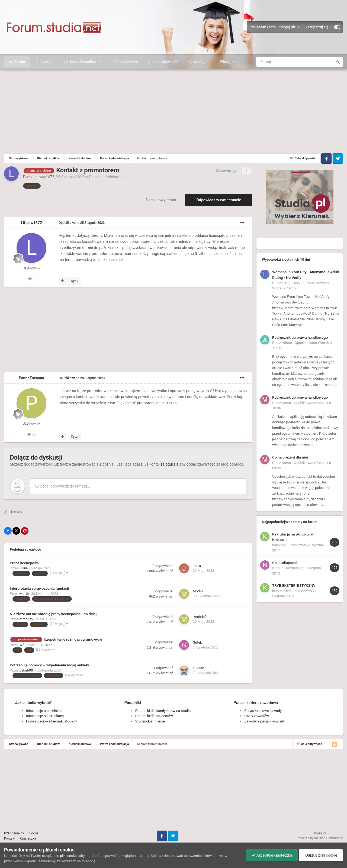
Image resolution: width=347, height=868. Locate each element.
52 (32, 434)
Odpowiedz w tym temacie (219, 200)
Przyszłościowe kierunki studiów (51, 721)
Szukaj (199, 62)
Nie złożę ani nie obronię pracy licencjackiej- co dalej (53, 614)
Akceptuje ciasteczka (272, 855)
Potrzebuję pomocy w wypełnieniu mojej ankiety (49, 665)
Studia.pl (47, 62)
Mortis (25, 594)
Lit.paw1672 (44, 177)
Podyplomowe (126, 62)
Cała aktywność (165, 62)
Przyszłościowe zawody (263, 711)
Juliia (24, 568)
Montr (287, 403)
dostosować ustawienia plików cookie (193, 856)
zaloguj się (169, 464)
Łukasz (198, 668)
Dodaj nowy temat (161, 200)
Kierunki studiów (83, 62)
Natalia (278, 568)
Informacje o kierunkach (45, 716)
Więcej (225, 62)
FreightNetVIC (293, 283)
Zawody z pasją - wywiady (264, 721)
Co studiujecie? (285, 563)
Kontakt (10, 838)
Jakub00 (26, 670)
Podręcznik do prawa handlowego (300, 337)
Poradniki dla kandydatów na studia (163, 711)
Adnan (287, 343)
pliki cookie (69, 856)
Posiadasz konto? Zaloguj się (275, 27)
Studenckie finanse (150, 721)
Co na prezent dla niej (290, 457)
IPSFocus (31, 833)
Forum (19, 62)
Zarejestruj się (317, 27)
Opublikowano (82, 223)
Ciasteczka (28, 838)
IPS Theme (12, 833)
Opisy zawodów (257, 716)
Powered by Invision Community (320, 838)
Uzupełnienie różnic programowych (73, 639)
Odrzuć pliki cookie (321, 855)
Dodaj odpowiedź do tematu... (62, 486)
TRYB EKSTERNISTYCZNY (294, 585)
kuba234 (279, 545)
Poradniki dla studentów (154, 716)
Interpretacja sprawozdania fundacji (39, 588)
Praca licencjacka (24, 563)
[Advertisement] (173, 110)
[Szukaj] (282, 62)
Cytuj (75, 281)
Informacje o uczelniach (45, 711)
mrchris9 (26, 619)
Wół (23, 645)
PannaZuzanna (31, 378)
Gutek (197, 642)
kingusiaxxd (281, 591)
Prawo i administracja (107, 177)
